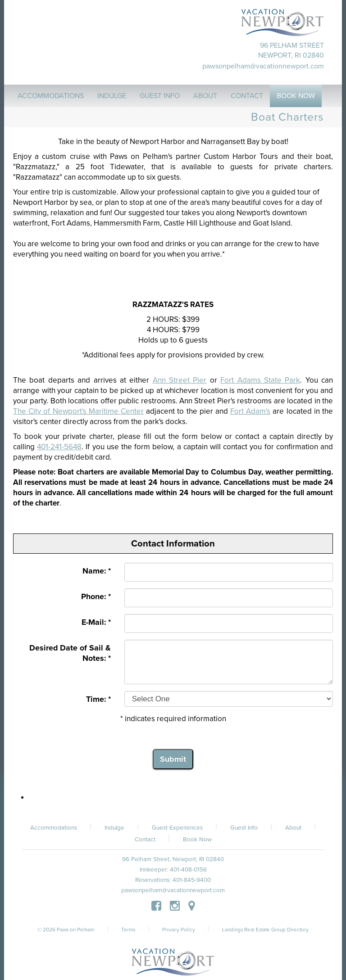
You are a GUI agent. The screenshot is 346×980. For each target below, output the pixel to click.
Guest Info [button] (160, 96)
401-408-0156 (188, 870)
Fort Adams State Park (260, 380)
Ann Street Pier (180, 380)
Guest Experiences (177, 828)
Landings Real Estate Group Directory (265, 930)
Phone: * (96, 597)
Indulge (114, 828)
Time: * (98, 699)
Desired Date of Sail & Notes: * (70, 653)
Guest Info (244, 828)
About (293, 828)
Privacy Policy (179, 930)
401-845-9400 (192, 880)
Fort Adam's (250, 411)
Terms (128, 930)
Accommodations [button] (51, 96)
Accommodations (54, 828)
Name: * (97, 571)
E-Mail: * (96, 622)
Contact (145, 840)
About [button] (205, 96)
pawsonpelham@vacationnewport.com (263, 66)
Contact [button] (247, 96)
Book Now (197, 840)
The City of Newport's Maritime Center (78, 411)
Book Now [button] (296, 96)
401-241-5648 (59, 447)
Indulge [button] (112, 96)
